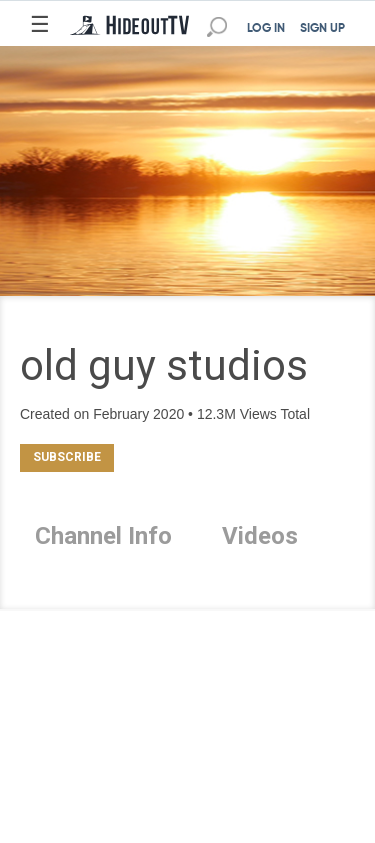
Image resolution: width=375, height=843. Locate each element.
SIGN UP (322, 29)
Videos (260, 536)
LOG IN (266, 29)
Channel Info (103, 536)
